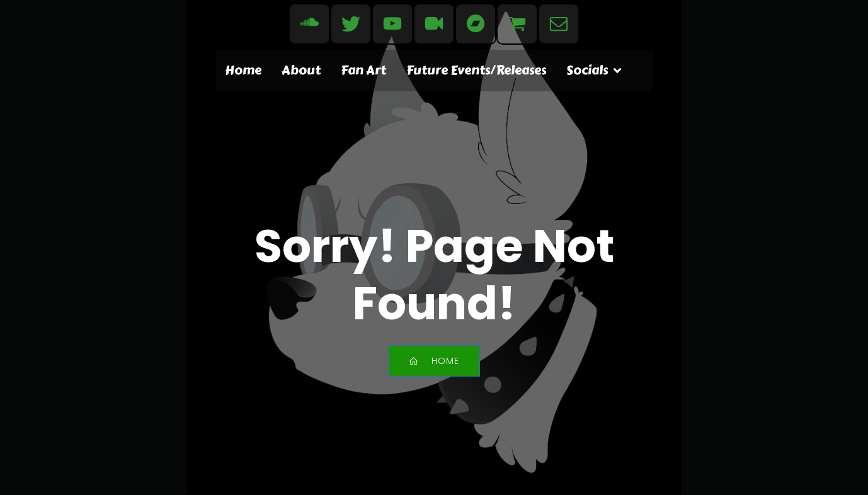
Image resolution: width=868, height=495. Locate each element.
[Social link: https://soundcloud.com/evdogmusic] (309, 24)
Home (243, 70)
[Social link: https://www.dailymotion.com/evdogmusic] (434, 24)
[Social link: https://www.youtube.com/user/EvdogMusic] (392, 24)
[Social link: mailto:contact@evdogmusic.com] (559, 24)
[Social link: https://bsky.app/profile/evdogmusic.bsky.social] (351, 24)
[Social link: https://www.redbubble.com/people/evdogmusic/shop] (517, 24)
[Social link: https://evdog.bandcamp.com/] (476, 24)
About (301, 70)
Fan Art (363, 70)
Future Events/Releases (476, 70)
